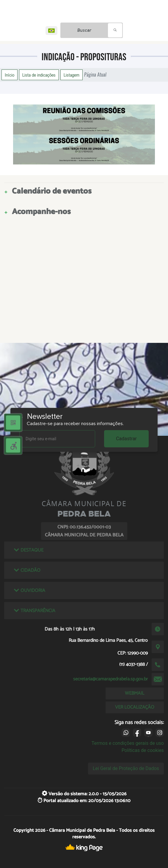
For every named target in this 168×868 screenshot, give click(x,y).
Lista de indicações (39, 75)
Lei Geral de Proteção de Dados (126, 768)
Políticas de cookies (143, 750)
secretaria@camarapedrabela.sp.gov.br (110, 679)
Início (10, 75)
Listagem (72, 75)
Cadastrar (126, 439)
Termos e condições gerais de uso (128, 743)
